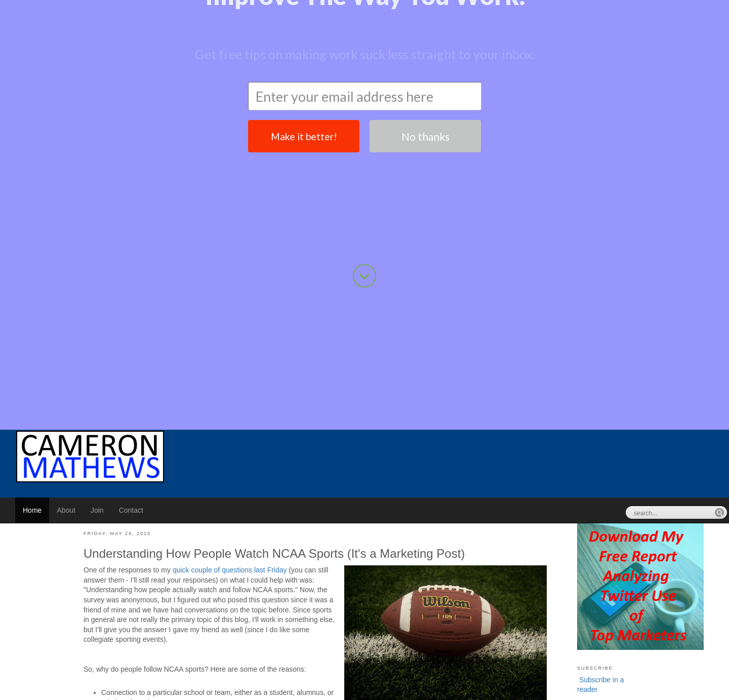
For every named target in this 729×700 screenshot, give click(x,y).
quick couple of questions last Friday (230, 354)
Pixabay (186, 670)
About (66, 295)
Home (32, 295)
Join (97, 295)
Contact (131, 295)
